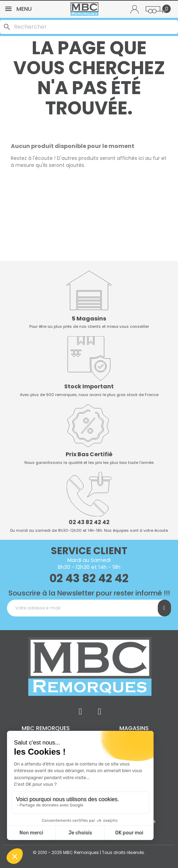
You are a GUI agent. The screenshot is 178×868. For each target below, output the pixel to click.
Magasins (134, 728)
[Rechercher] (89, 27)
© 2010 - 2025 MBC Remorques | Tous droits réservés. (89, 852)
